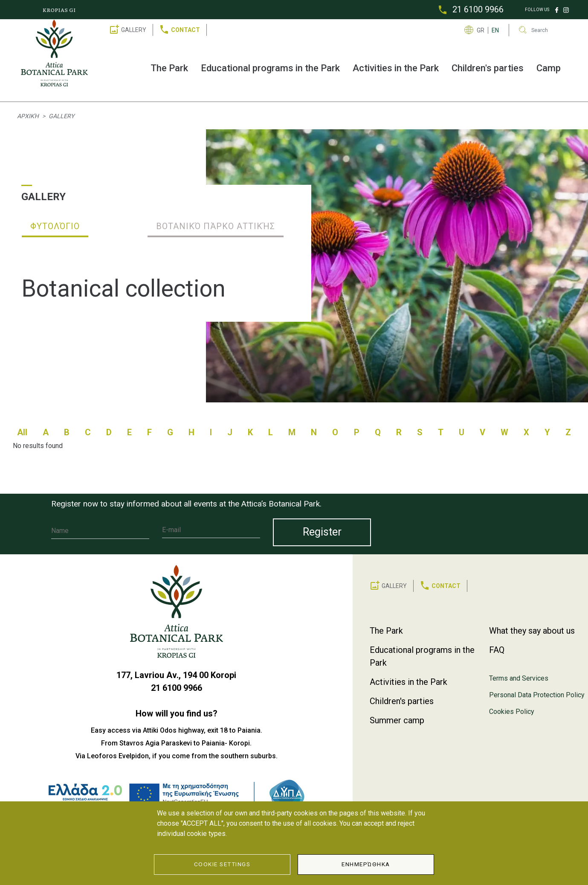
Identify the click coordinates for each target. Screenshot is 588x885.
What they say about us (532, 631)
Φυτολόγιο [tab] (55, 226)
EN (495, 30)
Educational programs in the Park (270, 68)
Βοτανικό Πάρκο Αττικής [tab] (216, 226)
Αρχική (28, 116)
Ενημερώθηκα (366, 864)
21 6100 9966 (478, 9)
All (22, 432)
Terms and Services (519, 678)
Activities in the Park (396, 68)
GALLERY (134, 30)
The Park (169, 68)
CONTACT (185, 30)
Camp (549, 68)
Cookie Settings (222, 864)
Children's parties (488, 68)
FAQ (497, 650)
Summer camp (397, 720)
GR (481, 30)
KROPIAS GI (59, 10)
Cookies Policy (512, 712)
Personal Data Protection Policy (537, 695)
